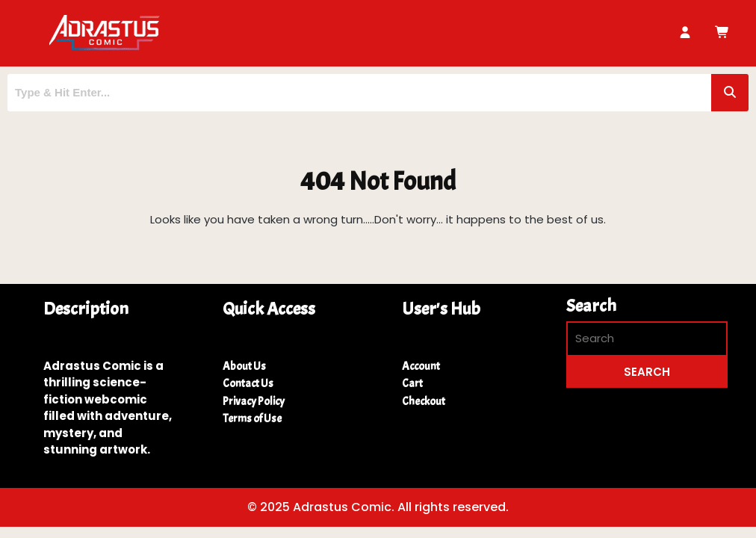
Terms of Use (252, 419)
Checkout (424, 402)
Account (421, 367)
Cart (412, 384)
